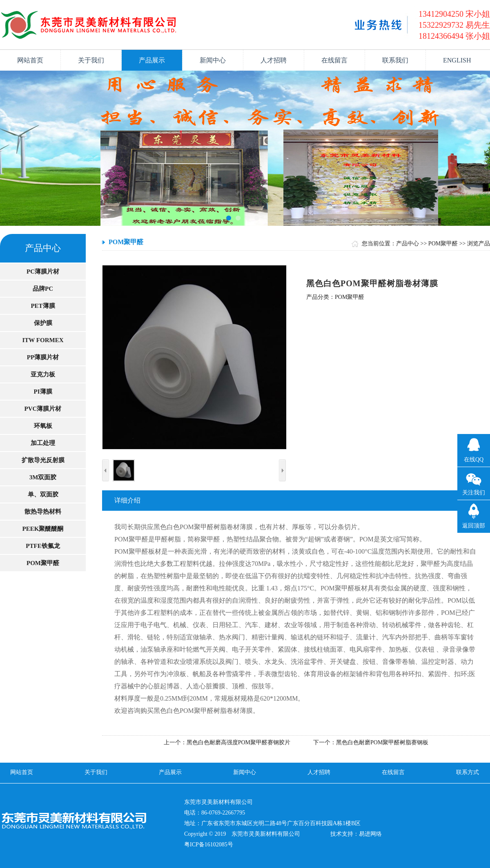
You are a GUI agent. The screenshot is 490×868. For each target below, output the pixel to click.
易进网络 (370, 834)
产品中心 (408, 244)
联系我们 (395, 60)
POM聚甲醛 (43, 563)
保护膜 (43, 323)
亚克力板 (43, 374)
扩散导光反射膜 (43, 460)
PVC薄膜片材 (43, 409)
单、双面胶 (43, 494)
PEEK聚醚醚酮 (43, 529)
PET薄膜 (43, 306)
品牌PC (43, 289)
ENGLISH (457, 60)
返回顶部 (474, 526)
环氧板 (43, 426)
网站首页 (30, 60)
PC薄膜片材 (43, 272)
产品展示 (152, 60)
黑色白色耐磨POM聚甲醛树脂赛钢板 (382, 742)
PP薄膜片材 (43, 357)
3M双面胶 (43, 477)
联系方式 (468, 772)
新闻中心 (213, 60)
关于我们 (91, 60)
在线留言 (334, 60)
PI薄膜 (43, 392)
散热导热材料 (43, 512)
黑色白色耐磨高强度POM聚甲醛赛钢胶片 (238, 742)
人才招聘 (274, 60)
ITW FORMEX (43, 340)
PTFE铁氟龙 (43, 546)
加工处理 (43, 443)
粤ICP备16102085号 (209, 845)
